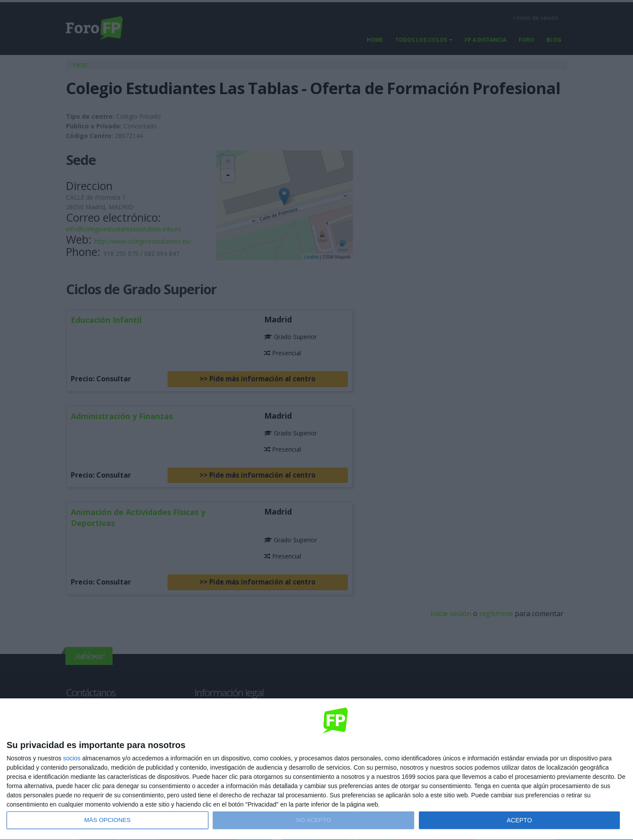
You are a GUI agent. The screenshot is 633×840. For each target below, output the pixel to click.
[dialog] (316, 769)
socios (72, 758)
